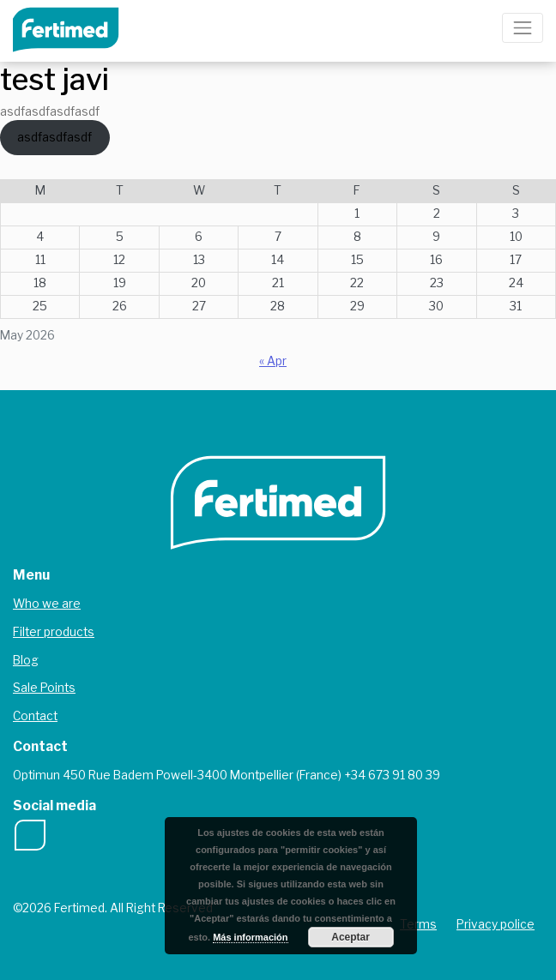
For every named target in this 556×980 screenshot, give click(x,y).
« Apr (273, 361)
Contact (35, 716)
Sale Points (44, 688)
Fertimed (78, 28)
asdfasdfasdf (54, 137)
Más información (250, 937)
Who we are (47, 604)
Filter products (54, 632)
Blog (26, 660)
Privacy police (496, 924)
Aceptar (351, 937)
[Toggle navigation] (523, 28)
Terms (418, 924)
